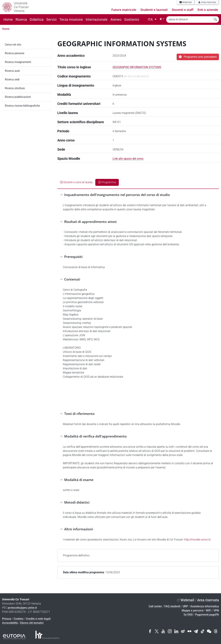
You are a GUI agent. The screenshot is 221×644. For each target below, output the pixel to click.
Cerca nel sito (13, 45)
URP (185, 606)
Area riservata (207, 2)
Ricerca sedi (12, 79)
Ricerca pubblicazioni (18, 97)
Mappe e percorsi (193, 610)
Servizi (51, 19)
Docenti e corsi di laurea (76, 182)
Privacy (7, 619)
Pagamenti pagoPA (207, 615)
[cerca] (215, 19)
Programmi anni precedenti (198, 57)
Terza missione (71, 19)
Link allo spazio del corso (128, 159)
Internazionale (97, 19)
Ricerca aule (12, 71)
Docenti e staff (183, 10)
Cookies (19, 619)
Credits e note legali (38, 619)
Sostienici (132, 19)
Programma (107, 182)
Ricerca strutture (15, 88)
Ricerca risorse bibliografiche (22, 106)
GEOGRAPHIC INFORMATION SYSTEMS (137, 67)
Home (8, 19)
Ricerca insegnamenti (18, 62)
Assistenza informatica (205, 606)
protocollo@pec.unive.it (22, 608)
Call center (155, 606)
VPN (216, 610)
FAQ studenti (172, 606)
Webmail (186, 2)
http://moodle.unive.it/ (197, 540)
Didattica (37, 19)
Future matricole (124, 10)
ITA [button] (151, 19)
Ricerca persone (15, 53)
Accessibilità (10, 623)
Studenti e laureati (154, 10)
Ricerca (21, 19)
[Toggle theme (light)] (162, 19)
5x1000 (188, 615)
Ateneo (116, 19)
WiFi (208, 610)
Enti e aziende (208, 10)
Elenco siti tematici (32, 623)
